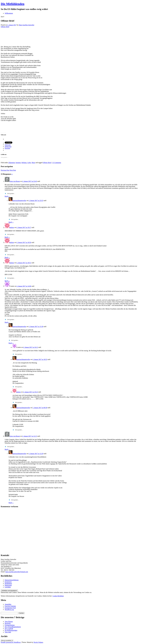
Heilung (24, 163)
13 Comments (57, 163)
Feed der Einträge (10, 606)
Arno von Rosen (15, 181)
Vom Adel (8, 632)
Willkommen (9, 13)
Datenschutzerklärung (12, 580)
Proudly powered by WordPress (11, 642)
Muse (33, 163)
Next (13, 170)
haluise (12, 227)
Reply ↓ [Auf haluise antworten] (7, 237)
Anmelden (8, 604)
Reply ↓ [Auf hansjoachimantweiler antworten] (11, 222)
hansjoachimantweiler (19, 201)
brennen (18, 163)
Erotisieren (8, 582)
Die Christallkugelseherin (13, 627)
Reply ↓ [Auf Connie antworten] (7, 322)
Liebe (29, 163)
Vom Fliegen (9, 622)
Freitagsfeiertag (10, 625)
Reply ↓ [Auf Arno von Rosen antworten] (7, 196)
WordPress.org (9, 610)
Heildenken (8, 583)
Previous (5, 170)
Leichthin (8, 587)
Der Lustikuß (9, 629)
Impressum (8, 585)
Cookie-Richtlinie (58, 596)
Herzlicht (8, 623)
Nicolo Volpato (38, 642)
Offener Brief (5, 27)
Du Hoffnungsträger (11, 630)
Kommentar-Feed (10, 608)
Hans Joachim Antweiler (26, 25)
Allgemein (12, 163)
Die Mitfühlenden (13, 4)
